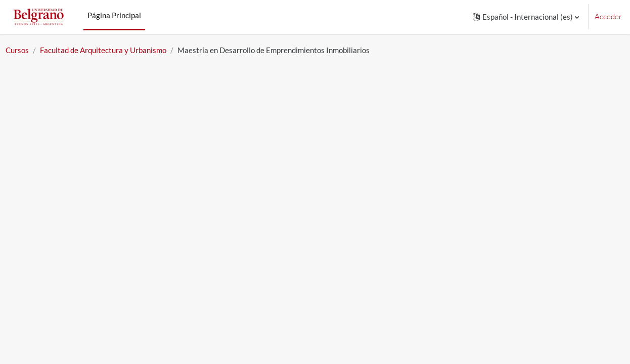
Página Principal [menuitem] (114, 15)
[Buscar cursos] (95, 158)
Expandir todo (562, 187)
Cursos (40, 50)
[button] (526, 17)
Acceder (608, 16)
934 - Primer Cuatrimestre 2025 (127, 236)
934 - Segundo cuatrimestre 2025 (130, 253)
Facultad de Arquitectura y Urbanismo (126, 50)
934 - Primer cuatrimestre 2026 (126, 203)
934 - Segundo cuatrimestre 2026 (130, 219)
